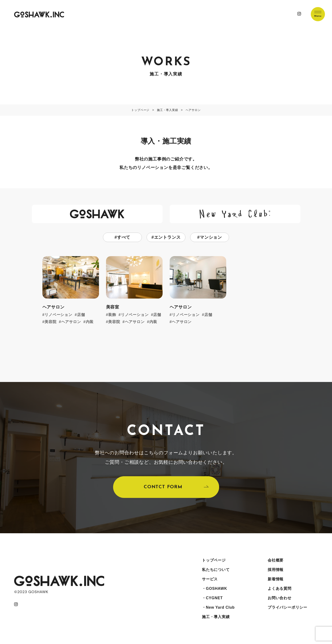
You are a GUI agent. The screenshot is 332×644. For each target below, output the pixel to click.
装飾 (112, 315)
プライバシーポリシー (287, 607)
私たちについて (216, 570)
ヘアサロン (71, 322)
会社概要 (276, 560)
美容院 (50, 322)
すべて (124, 237)
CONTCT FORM (163, 487)
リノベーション (58, 315)
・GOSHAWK (215, 589)
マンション (211, 237)
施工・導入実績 (216, 617)
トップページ (214, 560)
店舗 (81, 315)
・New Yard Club (218, 607)
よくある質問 (280, 589)
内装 (90, 322)
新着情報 (276, 579)
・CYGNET (212, 598)
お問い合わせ (280, 598)
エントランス (167, 237)
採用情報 (276, 570)
